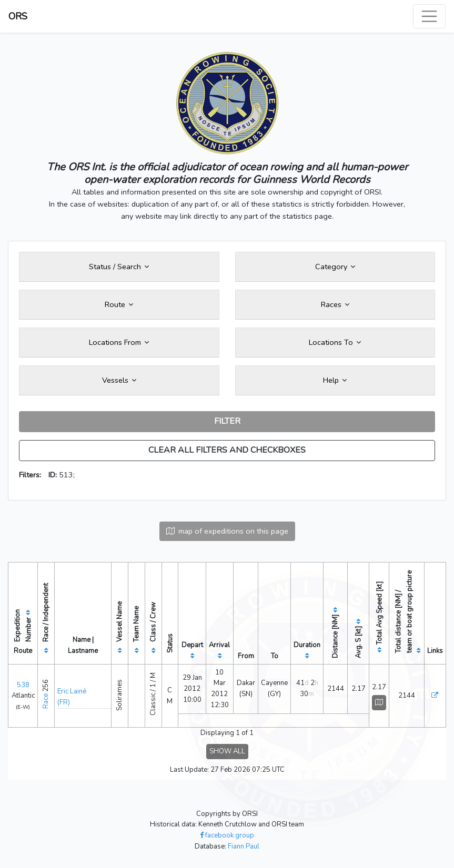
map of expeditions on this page (227, 531)
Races (335, 304)
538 (23, 685)
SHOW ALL (227, 751)
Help (335, 380)
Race (46, 701)
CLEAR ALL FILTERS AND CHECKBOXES (227, 450)
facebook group (227, 835)
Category (335, 267)
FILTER (227, 421)
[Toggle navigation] (429, 16)
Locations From (119, 342)
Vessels (119, 380)
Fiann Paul (244, 846)
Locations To (335, 342)
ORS (18, 16)
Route (119, 304)
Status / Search (119, 267)
